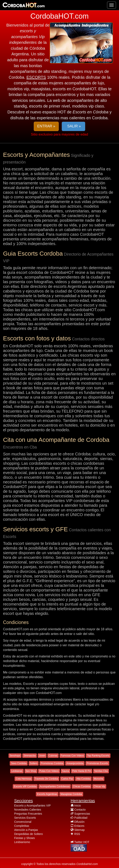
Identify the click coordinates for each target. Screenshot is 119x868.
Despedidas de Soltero (29, 834)
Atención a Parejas (26, 830)
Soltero (34, 763)
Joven (42, 756)
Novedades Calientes (28, 810)
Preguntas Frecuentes (28, 814)
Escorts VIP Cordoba (25, 786)
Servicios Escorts (25, 818)
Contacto (80, 810)
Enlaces (79, 826)
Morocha (98, 779)
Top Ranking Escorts (98, 756)
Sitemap (79, 830)
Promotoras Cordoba (52, 763)
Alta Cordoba (83, 779)
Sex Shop (31, 771)
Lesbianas (17, 771)
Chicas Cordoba (82, 786)
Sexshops (15, 756)
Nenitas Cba (101, 771)
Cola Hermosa (24, 779)
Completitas (22, 826)
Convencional (23, 822)
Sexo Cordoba (19, 763)
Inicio (78, 806)
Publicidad (81, 818)
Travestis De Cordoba (46, 779)
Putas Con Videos (49, 771)
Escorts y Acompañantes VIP (32, 806)
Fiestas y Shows (24, 838)
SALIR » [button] (73, 126)
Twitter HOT (82, 842)
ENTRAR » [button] (46, 126)
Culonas (53, 756)
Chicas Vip (99, 786)
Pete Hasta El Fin (82, 771)
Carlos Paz (67, 779)
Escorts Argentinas (47, 794)
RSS (77, 834)
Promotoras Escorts (97, 763)
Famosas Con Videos (72, 756)
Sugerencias (82, 814)
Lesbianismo (22, 842)
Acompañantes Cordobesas (55, 786)
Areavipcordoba (75, 763)
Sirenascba (30, 756)
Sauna (65, 771)
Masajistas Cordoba (71, 794)
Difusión (79, 822)
